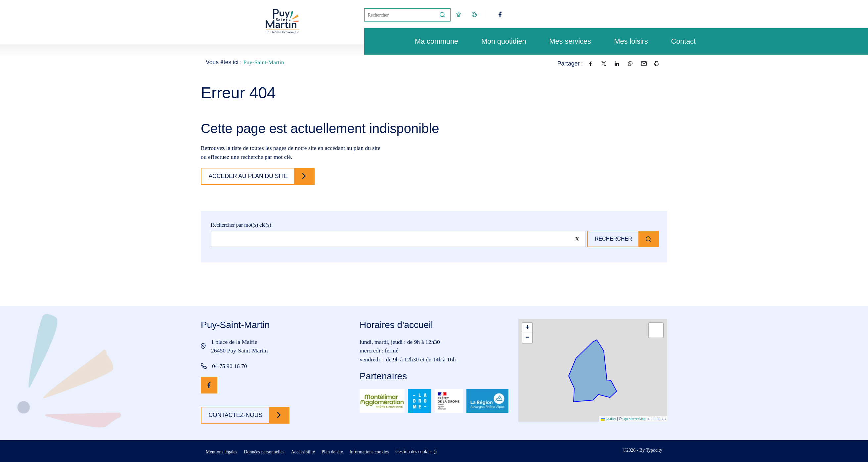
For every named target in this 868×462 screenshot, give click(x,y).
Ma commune (433, 41)
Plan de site (332, 452)
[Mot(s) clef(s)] (400, 15)
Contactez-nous (237, 415)
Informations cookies (369, 452)
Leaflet (608, 419)
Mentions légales (221, 452)
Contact (680, 41)
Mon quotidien (500, 41)
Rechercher (611, 239)
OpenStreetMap (634, 419)
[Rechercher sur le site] (396, 239)
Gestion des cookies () (416, 452)
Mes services (567, 41)
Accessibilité (303, 452)
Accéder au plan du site (249, 176)
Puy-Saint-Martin (263, 62)
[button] (527, 328)
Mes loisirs (628, 41)
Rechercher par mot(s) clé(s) (241, 225)
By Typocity (651, 450)
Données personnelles (264, 452)
